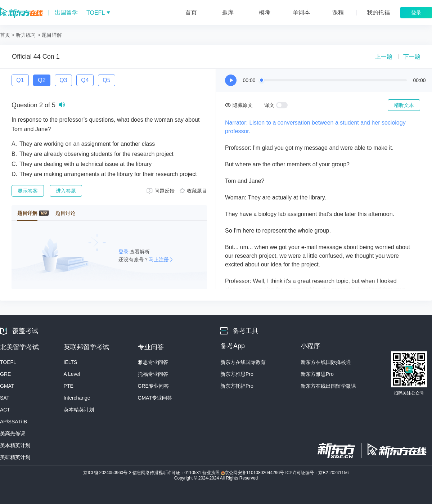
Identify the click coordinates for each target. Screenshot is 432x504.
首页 (5, 35)
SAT (5, 398)
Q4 (85, 80)
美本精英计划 (15, 445)
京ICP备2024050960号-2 (108, 473)
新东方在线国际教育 (243, 362)
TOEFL (8, 362)
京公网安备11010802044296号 (253, 473)
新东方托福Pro (237, 386)
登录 (124, 252)
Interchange (77, 398)
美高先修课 (13, 433)
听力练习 (26, 35)
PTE (69, 386)
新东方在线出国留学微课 (328, 386)
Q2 (42, 80)
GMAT (7, 386)
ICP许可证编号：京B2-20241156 (317, 473)
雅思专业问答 (153, 362)
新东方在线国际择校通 (326, 362)
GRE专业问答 (153, 386)
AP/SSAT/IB (13, 422)
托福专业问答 (153, 374)
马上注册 (159, 260)
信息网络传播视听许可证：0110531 (167, 473)
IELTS (71, 362)
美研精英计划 (15, 457)
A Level (72, 374)
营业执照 (211, 473)
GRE (5, 374)
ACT (5, 410)
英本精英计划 (79, 410)
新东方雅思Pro (237, 374)
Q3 (63, 80)
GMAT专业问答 (155, 398)
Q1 (20, 80)
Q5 (106, 80)
